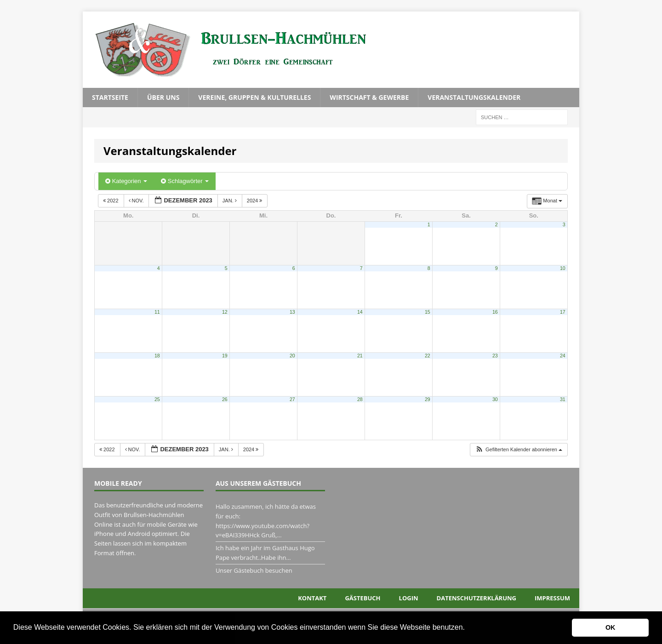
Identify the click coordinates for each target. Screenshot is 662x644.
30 (495, 399)
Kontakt (312, 598)
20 (292, 356)
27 (292, 399)
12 (225, 312)
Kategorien (126, 181)
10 (563, 268)
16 (495, 312)
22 (428, 356)
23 (495, 356)
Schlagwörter (185, 181)
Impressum (552, 598)
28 (360, 399)
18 (157, 356)
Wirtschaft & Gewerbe (369, 97)
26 (225, 399)
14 (360, 312)
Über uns (163, 97)
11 (157, 312)
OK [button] (611, 627)
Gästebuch (362, 598)
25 (157, 399)
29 (428, 399)
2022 (111, 201)
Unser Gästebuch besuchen (254, 570)
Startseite (110, 97)
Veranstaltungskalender (474, 97)
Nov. (137, 201)
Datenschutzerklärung (477, 598)
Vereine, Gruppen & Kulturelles (254, 97)
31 (563, 399)
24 (563, 356)
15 (428, 312)
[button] (468, 628)
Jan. (230, 201)
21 (360, 356)
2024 (255, 201)
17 (563, 312)
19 (225, 356)
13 (292, 312)
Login (409, 598)
